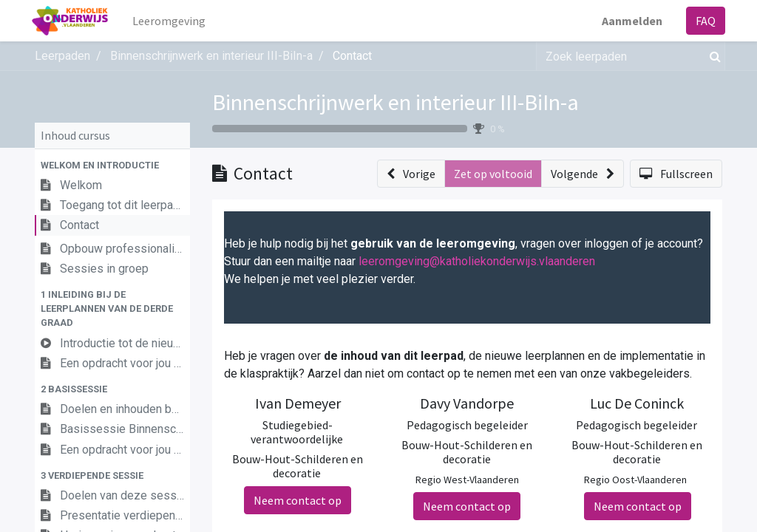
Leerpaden (62, 56)
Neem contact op (298, 500)
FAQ (703, 21)
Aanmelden (629, 21)
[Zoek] (712, 56)
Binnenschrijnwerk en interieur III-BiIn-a (396, 102)
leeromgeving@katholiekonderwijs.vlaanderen (477, 261)
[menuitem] (173, 21)
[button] (112, 165)
